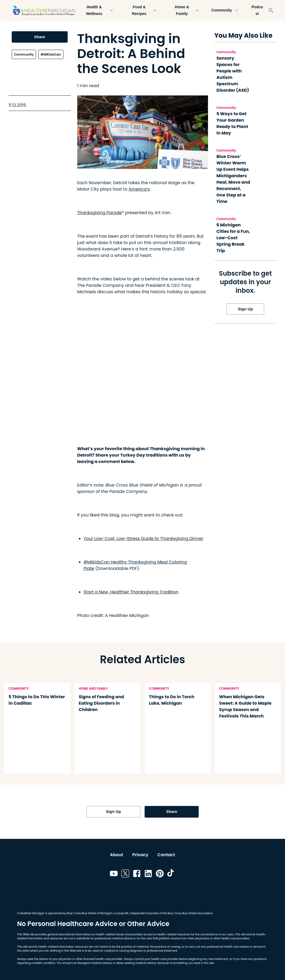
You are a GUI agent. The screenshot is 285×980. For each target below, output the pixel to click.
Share (40, 37)
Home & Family (185, 10)
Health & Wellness (97, 10)
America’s (139, 189)
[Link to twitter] (125, 874)
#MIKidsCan (51, 54)
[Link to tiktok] (171, 874)
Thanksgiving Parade (100, 213)
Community (225, 10)
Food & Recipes (142, 10)
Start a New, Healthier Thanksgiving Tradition (131, 592)
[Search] (271, 10)
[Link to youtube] (114, 874)
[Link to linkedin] (148, 874)
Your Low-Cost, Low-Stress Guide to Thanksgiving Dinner (144, 539)
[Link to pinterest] (160, 874)
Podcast (257, 10)
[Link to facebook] (137, 874)
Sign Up (245, 309)
